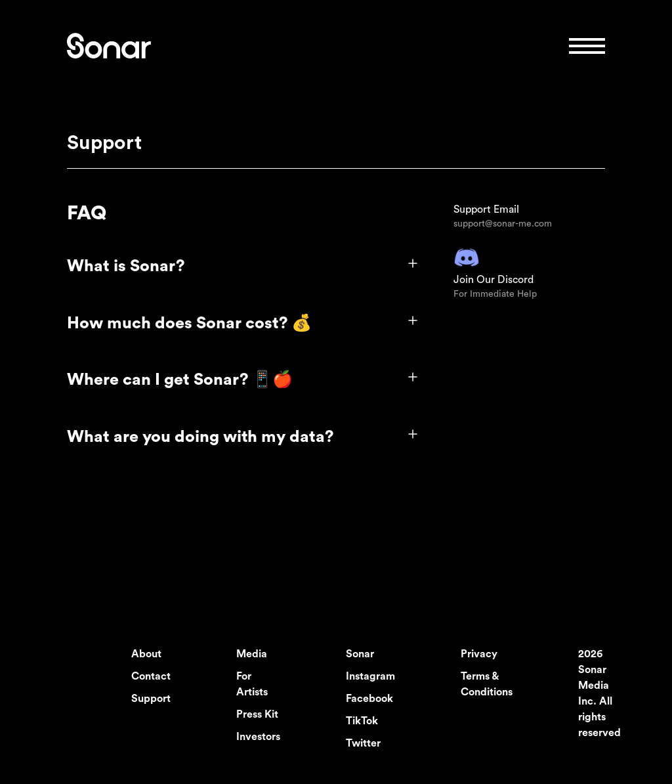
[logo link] (109, 46)
